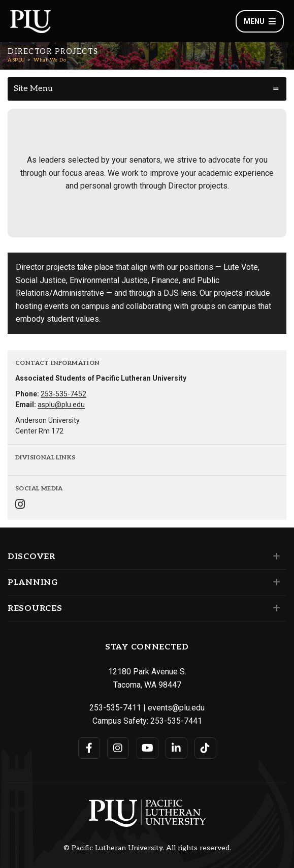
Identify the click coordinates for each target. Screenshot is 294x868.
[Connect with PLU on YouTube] (148, 748)
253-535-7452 (63, 394)
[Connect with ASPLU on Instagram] (20, 505)
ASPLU (17, 60)
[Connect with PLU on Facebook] (89, 748)
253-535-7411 (115, 708)
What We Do (50, 60)
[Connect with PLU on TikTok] (205, 748)
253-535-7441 (176, 721)
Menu (260, 21)
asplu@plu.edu (61, 405)
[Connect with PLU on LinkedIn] (176, 748)
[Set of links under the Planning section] (274, 582)
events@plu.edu (176, 708)
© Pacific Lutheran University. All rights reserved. (147, 848)
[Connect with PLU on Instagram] (118, 748)
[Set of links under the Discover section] (274, 556)
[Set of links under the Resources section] (274, 608)
